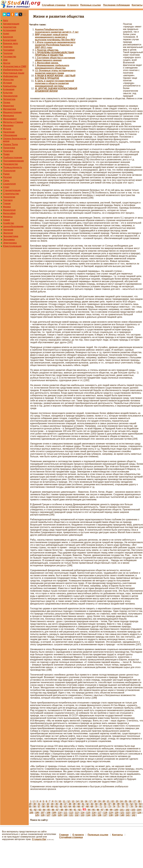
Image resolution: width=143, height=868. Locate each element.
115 (88, 813)
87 (57, 810)
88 (62, 810)
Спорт (6, 187)
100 (116, 810)
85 (49, 810)
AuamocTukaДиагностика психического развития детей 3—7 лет (57, 31)
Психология (9, 171)
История (7, 83)
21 (108, 801)
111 (65, 813)
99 (111, 810)
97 (102, 810)
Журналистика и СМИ (15, 66)
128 (54, 815)
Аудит (6, 34)
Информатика (10, 76)
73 (109, 806)
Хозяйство (8, 223)
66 (79, 806)
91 (75, 810)
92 (79, 810)
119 (111, 813)
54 (140, 804)
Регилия (7, 177)
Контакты (137, 5)
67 (83, 806)
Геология (8, 53)
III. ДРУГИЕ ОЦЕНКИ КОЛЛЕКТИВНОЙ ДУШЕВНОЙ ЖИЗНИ (56, 90)
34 (52, 804)
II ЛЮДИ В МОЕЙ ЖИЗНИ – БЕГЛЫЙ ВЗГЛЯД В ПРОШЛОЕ (55, 77)
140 (122, 815)
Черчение (8, 230)
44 (96, 804)
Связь (6, 180)
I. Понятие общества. (47, 50)
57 (39, 806)
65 (74, 806)
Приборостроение (13, 158)
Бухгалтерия (10, 40)
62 (61, 806)
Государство (10, 57)
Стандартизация (12, 190)
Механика (8, 125)
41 (83, 804)
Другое (7, 63)
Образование (10, 135)
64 (70, 806)
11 (64, 801)
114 (82, 813)
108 (48, 813)
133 (82, 815)
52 (132, 804)
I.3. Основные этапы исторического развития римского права (55, 72)
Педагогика (9, 148)
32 (43, 804)
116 (94, 813)
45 (101, 804)
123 (133, 813)
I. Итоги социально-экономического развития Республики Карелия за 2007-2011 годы (55, 45)
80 (140, 806)
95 (94, 810)
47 (109, 804)
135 (94, 815)
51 (127, 804)
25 (126, 801)
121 (122, 813)
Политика (8, 151)
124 (139, 813)
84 (44, 810)
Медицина (8, 116)
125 (37, 815)
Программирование (13, 161)
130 (65, 815)
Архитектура (10, 27)
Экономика (9, 240)
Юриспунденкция (12, 246)
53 (136, 804)
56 (35, 806)
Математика (9, 109)
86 (53, 810)
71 (101, 806)
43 (92, 804)
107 (43, 813)
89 (66, 810)
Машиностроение (12, 112)
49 (118, 804)
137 (105, 815)
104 (139, 810)
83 (40, 810)
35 (57, 804)
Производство (10, 164)
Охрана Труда (10, 144)
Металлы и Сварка (13, 122)
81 (31, 810)
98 (107, 810)
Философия (9, 213)
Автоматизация (11, 24)
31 (39, 804)
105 (31, 813)
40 (79, 804)
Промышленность (12, 167)
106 (37, 813)
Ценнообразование (13, 226)
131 (71, 815)
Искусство (8, 80)
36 (61, 804)
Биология (8, 37)
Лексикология (10, 96)
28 (139, 801)
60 (52, 806)
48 (114, 804)
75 (118, 806)
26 (130, 801)
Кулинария (9, 89)
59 (48, 806)
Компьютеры (10, 86)
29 (30, 804)
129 (60, 815)
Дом (5, 60)
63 (65, 806)
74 (114, 806)
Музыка (7, 129)
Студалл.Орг (39, 839)
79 (136, 806)
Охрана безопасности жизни (14, 140)
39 (74, 804)
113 (77, 813)
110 (60, 813)
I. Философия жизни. (47, 63)
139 (116, 815)
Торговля (8, 200)
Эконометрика (11, 236)
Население (9, 132)
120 (116, 813)
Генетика (8, 47)
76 (123, 806)
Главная (64, 835)
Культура (8, 93)
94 (89, 810)
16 (86, 801)
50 (123, 804)
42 (87, 804)
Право (6, 154)
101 (122, 810)
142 (133, 815)
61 (57, 806)
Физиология (9, 210)
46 (105, 804)
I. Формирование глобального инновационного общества (52, 67)
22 (113, 801)
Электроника (10, 243)
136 (99, 815)
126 (43, 815)
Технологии (9, 197)
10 (60, 801)
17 (91, 801)
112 (71, 813)
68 (87, 806)
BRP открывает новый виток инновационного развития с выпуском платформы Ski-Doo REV (55, 37)
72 (105, 806)
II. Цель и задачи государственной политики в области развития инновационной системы (54, 83)
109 (54, 813)
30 (35, 804)
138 (111, 815)
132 (77, 815)
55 (30, 806)
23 (117, 801)
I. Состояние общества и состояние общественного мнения (55, 59)
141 (128, 815)
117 (99, 813)
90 (71, 810)
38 (70, 804)
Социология (9, 184)
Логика (7, 102)
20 (104, 801)
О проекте (73, 5)
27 (135, 801)
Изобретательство (13, 70)
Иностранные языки (14, 73)
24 (121, 801)
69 (92, 806)
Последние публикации (116, 5)
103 (133, 810)
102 (127, 810)
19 (99, 801)
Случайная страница (54, 5)
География (9, 50)
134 (88, 815)
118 (105, 813)
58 (43, 806)
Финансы (8, 217)
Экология (8, 233)
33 (48, 804)
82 (35, 810)
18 (95, 801)
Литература (9, 99)
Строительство (11, 194)
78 (132, 806)
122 (128, 813)
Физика (7, 207)
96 (98, 810)
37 (65, 804)
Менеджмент (10, 119)
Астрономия (9, 30)
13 (73, 801)
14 (77, 801)
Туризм (7, 203)
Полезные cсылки (90, 5)
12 (69, 801)
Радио (6, 174)
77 (127, 806)
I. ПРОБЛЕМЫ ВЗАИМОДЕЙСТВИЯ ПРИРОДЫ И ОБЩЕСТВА (54, 54)
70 (96, 806)
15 (82, 801)
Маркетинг (9, 106)
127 (48, 815)
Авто (5, 20)
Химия (6, 220)
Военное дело (10, 43)
